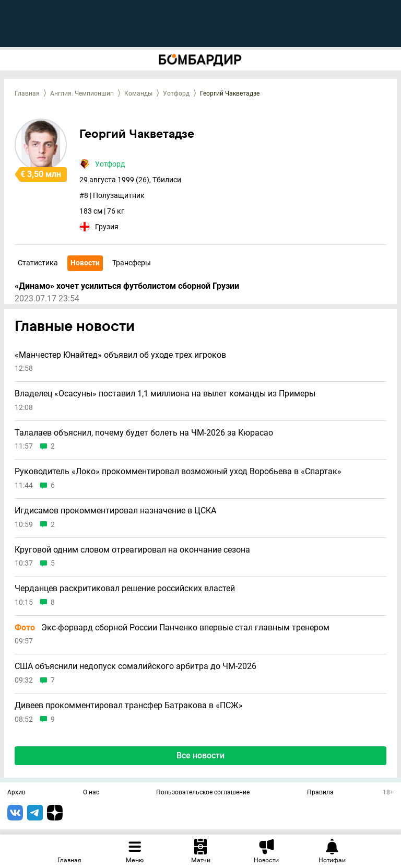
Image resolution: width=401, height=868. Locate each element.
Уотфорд (176, 93)
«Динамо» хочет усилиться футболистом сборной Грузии (127, 286)
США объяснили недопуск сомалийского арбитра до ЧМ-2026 (135, 666)
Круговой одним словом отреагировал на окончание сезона (132, 550)
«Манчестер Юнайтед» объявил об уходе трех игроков (120, 355)
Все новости (200, 755)
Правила (320, 793)
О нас (91, 793)
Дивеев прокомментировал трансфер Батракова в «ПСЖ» (129, 706)
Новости (85, 263)
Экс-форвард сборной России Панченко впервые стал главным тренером (172, 628)
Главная (27, 93)
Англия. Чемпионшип (82, 93)
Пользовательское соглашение (203, 793)
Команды (138, 93)
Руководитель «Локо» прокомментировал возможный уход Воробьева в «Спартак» (178, 472)
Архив (16, 793)
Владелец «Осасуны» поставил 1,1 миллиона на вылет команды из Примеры (165, 394)
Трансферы (132, 263)
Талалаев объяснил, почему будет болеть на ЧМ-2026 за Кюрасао (144, 433)
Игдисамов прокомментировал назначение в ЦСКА (115, 511)
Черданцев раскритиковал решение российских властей (125, 589)
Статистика (38, 263)
